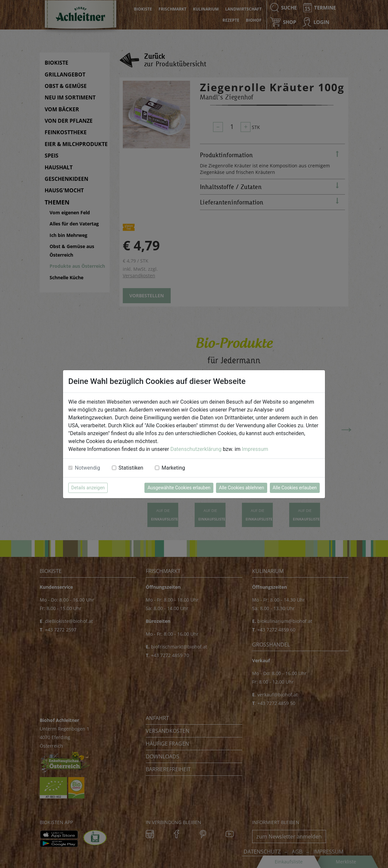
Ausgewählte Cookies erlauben (179, 488)
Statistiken (131, 468)
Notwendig (87, 468)
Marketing (173, 468)
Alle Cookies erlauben (295, 488)
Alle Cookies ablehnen (241, 488)
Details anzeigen (88, 488)
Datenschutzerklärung (196, 449)
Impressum (255, 449)
